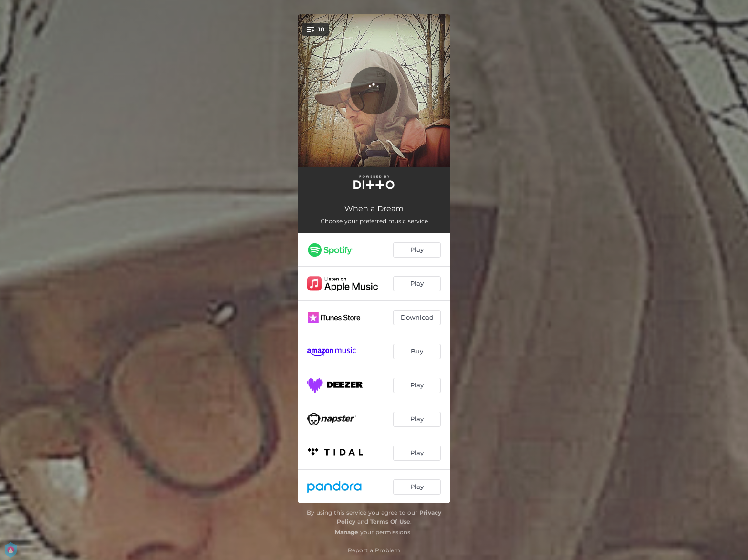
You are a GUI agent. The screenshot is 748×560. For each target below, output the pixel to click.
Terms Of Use (390, 522)
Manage (347, 532)
